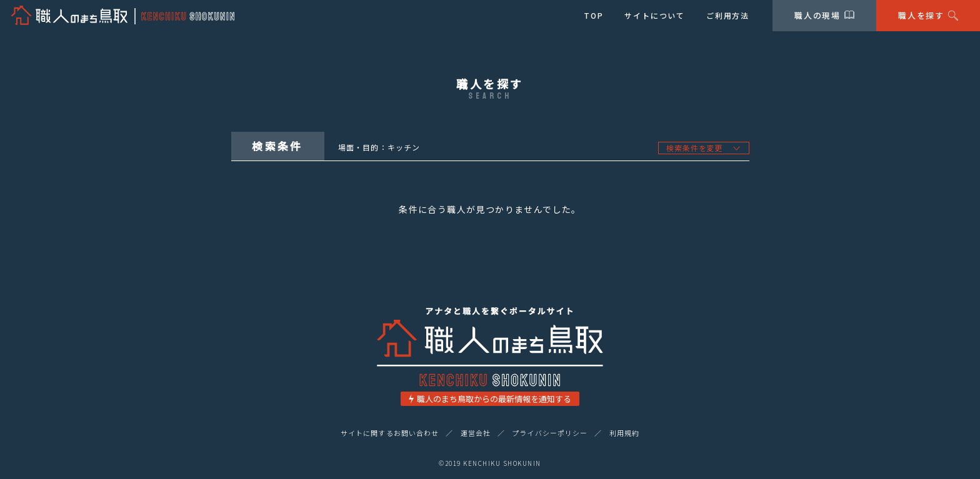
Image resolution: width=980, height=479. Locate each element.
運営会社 (476, 433)
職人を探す (928, 15)
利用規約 (624, 433)
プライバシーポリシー (550, 433)
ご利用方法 (728, 15)
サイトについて (655, 15)
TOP (593, 15)
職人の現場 (825, 15)
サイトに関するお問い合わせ (390, 433)
